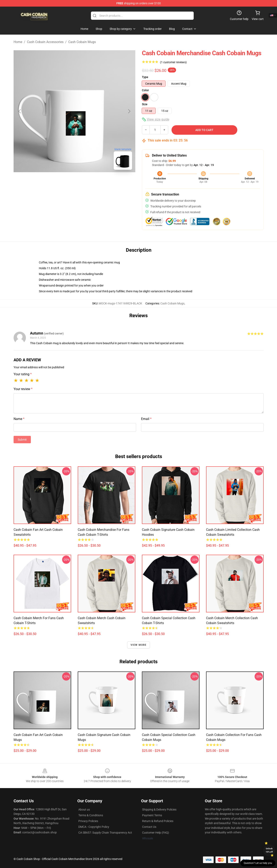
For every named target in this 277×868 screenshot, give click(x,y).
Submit (22, 440)
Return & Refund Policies (158, 821)
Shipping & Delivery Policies (159, 810)
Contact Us (149, 827)
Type (145, 77)
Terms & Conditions (91, 815)
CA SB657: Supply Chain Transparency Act (105, 833)
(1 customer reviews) (173, 62)
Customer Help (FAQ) (156, 833)
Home (18, 42)
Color (145, 90)
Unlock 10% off (269, 850)
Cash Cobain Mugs (82, 42)
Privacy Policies (88, 821)
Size (145, 104)
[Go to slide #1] (64, 182)
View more (139, 645)
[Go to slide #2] (85, 182)
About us (84, 810)
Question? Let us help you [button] (258, 863)
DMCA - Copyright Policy (94, 827)
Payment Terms (152, 815)
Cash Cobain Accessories (45, 42)
